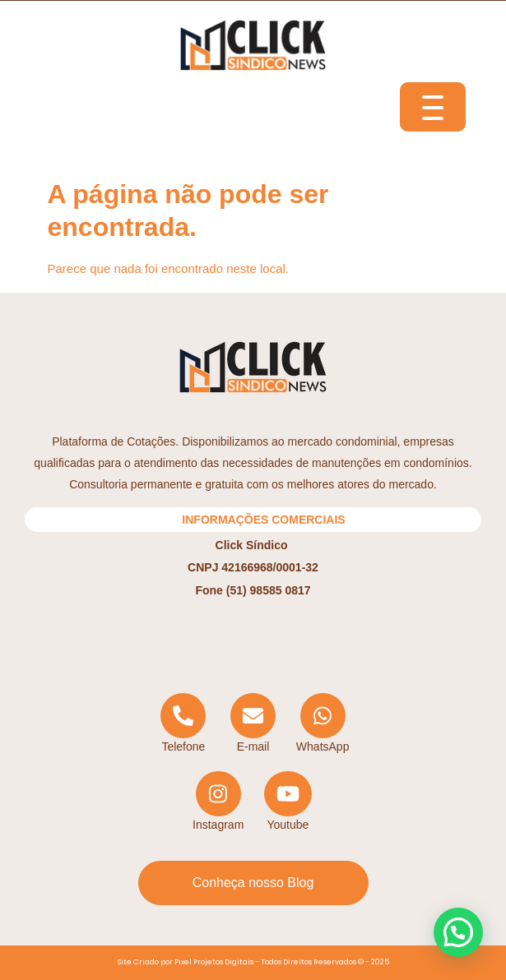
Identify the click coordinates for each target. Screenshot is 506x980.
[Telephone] (184, 724)
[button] (458, 932)
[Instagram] (218, 802)
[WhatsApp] (323, 724)
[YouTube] (288, 802)
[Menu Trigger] (433, 107)
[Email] (253, 724)
